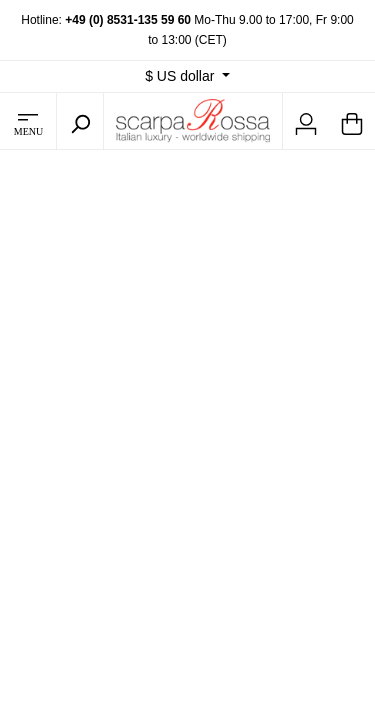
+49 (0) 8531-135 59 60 (128, 20)
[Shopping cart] (352, 121)
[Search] (80, 121)
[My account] (306, 121)
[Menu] (28, 121)
